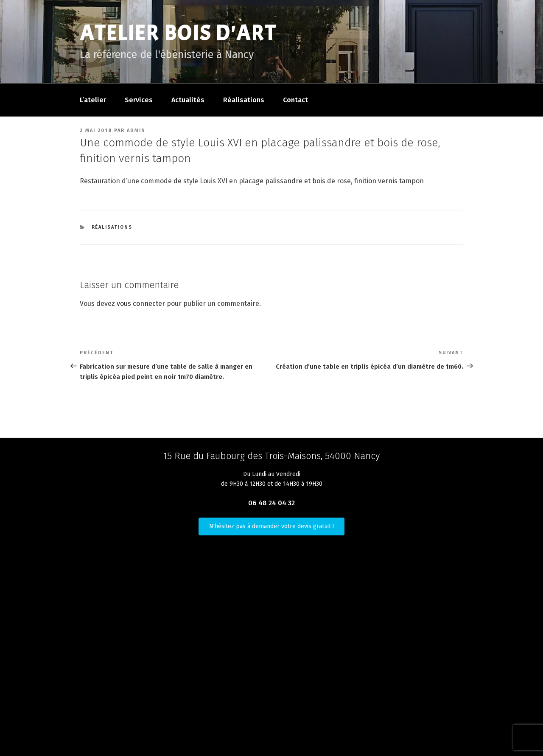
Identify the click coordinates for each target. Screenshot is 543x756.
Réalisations (244, 100)
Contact (295, 100)
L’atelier (93, 100)
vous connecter (141, 304)
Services (139, 100)
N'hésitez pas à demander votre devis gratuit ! (271, 526)
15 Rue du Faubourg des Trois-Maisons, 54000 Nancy (271, 456)
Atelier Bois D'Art (178, 33)
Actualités (188, 100)
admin (136, 130)
